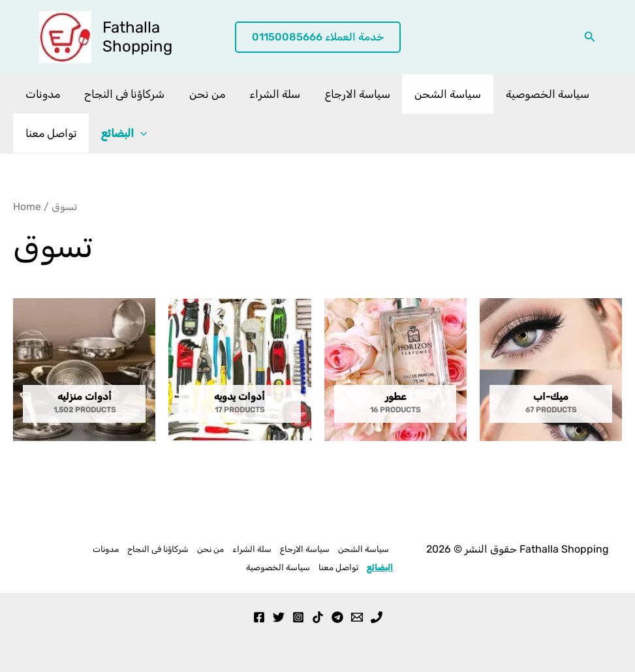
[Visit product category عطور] (395, 370)
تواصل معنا (50, 133)
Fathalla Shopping (137, 37)
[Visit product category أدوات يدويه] (240, 370)
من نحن (201, 94)
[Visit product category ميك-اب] (551, 370)
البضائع (121, 133)
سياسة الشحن (435, 94)
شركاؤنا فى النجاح (121, 94)
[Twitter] (279, 617)
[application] (137, 133)
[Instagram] (298, 617)
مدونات (41, 94)
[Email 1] (357, 617)
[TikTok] (318, 617)
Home (27, 206)
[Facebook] (259, 617)
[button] (318, 38)
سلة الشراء (267, 94)
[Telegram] (337, 617)
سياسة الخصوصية (533, 94)
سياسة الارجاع (347, 94)
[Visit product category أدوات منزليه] (84, 370)
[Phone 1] (377, 617)
